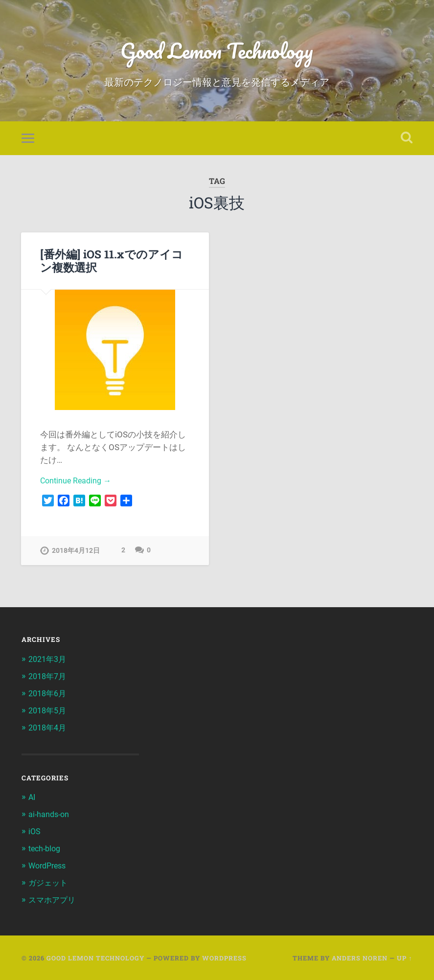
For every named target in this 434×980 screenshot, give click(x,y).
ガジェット (49, 883)
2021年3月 (49, 662)
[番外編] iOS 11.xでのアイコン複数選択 (111, 263)
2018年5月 (49, 713)
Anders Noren (360, 957)
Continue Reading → (78, 484)
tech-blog (46, 849)
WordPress (49, 866)
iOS (35, 832)
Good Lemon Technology (217, 52)
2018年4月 (49, 729)
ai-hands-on (50, 816)
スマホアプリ (53, 899)
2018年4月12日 (76, 555)
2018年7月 (49, 679)
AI (32, 799)
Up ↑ (404, 957)
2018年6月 (49, 696)
